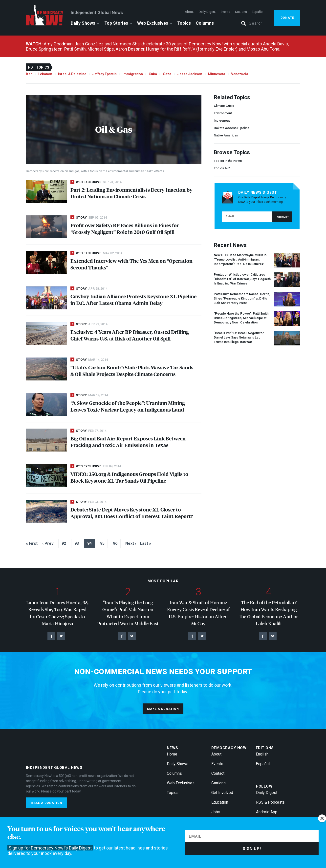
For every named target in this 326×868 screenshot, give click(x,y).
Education (220, 802)
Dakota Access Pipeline (232, 128)
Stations (241, 12)
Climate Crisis (224, 106)
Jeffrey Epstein (104, 74)
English (262, 754)
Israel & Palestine (72, 74)
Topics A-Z (222, 168)
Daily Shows (83, 23)
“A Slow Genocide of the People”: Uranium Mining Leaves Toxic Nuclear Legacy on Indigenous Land (128, 406)
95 (102, 543)
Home (172, 754)
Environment (223, 113)
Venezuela (240, 74)
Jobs (216, 812)
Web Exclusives (153, 23)
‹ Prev (48, 543)
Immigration (133, 74)
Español (258, 12)
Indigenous (222, 121)
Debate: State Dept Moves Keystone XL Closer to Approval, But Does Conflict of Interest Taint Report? (132, 513)
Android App (267, 812)
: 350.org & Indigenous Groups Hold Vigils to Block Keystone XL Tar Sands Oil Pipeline (129, 477)
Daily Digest (207, 12)
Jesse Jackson (190, 74)
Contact (218, 773)
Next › (131, 543)
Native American (226, 135)
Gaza (167, 74)
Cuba (153, 74)
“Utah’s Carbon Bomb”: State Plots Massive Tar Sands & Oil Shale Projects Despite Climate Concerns (132, 371)
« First (32, 543)
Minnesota (217, 74)
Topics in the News (228, 161)
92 (64, 543)
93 (77, 543)
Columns (205, 23)
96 (115, 543)
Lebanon (45, 74)
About (189, 12)
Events (225, 12)
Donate (287, 18)
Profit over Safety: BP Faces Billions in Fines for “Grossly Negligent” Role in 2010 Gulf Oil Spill (125, 228)
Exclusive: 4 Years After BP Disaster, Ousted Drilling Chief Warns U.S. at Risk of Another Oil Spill (130, 335)
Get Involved (222, 793)
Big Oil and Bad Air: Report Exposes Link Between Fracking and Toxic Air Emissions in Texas (128, 442)
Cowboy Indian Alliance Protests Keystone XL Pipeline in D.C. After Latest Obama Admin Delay (133, 300)
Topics (184, 23)
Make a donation (163, 709)
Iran (29, 74)
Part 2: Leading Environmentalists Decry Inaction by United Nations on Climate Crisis (131, 193)
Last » (145, 543)
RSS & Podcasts (270, 802)
